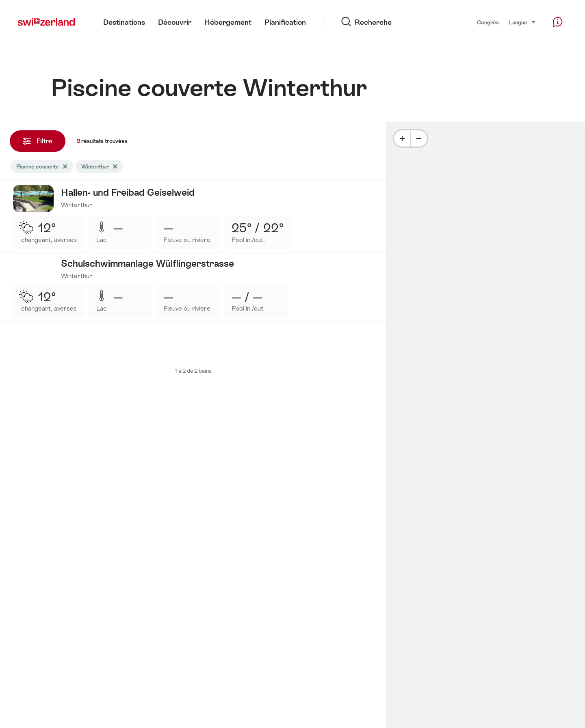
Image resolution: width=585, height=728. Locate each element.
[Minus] (419, 138)
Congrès (488, 22)
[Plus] (402, 138)
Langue (522, 22)
